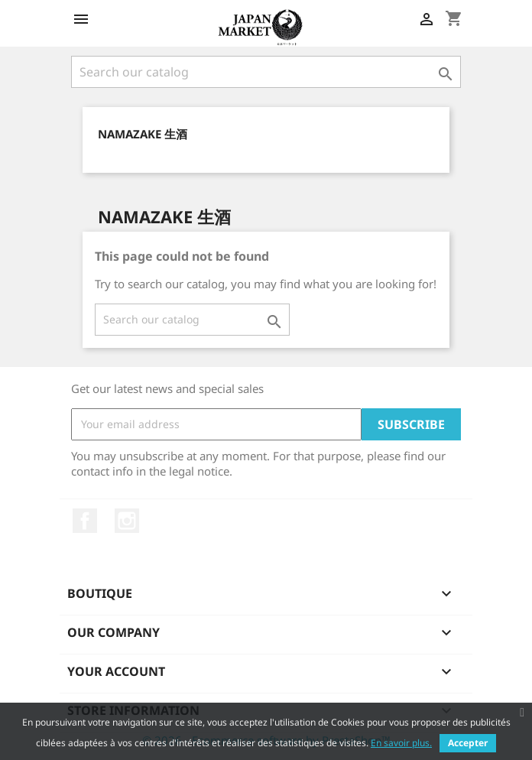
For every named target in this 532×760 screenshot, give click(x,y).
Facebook (85, 521)
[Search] (266, 72)
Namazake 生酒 (143, 134)
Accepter (468, 743)
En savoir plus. (401, 743)
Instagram (127, 521)
